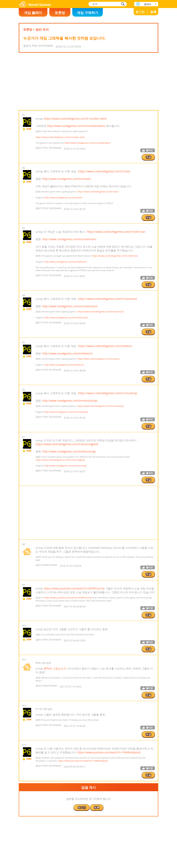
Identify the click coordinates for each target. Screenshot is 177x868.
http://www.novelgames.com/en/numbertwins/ (76, 126)
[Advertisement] (88, 81)
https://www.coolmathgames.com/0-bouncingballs (67, 444)
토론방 (60, 13)
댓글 (148, 157)
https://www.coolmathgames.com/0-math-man (116, 232)
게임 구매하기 (88, 13)
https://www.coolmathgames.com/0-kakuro (105, 346)
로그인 (140, 12)
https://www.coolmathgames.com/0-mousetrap (108, 393)
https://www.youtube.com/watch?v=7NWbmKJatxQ (109, 752)
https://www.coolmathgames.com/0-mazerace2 (108, 299)
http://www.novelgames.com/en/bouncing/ (69, 451)
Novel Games (40, 5)
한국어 (148, 4)
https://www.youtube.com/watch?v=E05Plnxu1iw (74, 588)
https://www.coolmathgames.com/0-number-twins (75, 119)
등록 (153, 12)
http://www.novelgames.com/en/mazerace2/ (70, 306)
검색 (122, 4)
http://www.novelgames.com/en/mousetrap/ (70, 401)
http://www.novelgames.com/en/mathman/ (69, 239)
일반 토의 (42, 29)
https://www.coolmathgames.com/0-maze (104, 171)
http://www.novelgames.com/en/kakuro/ (67, 353)
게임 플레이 (33, 13)
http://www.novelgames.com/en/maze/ (67, 179)
